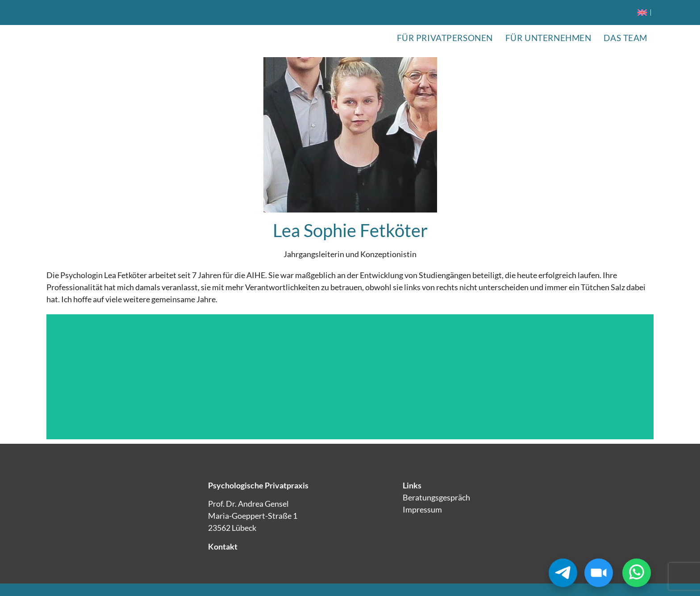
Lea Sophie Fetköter (350, 230)
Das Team (625, 38)
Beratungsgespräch (436, 497)
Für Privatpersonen (445, 38)
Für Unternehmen (548, 38)
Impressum (422, 509)
